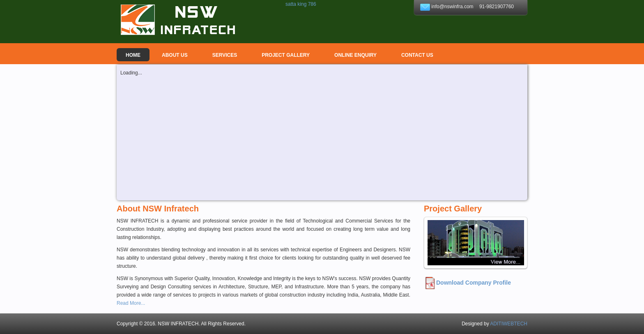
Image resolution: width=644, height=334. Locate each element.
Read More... (131, 303)
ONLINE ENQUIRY (355, 55)
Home (133, 55)
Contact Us (417, 55)
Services (225, 55)
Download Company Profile (474, 283)
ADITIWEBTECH (509, 324)
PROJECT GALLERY (286, 55)
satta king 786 (301, 4)
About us (175, 55)
